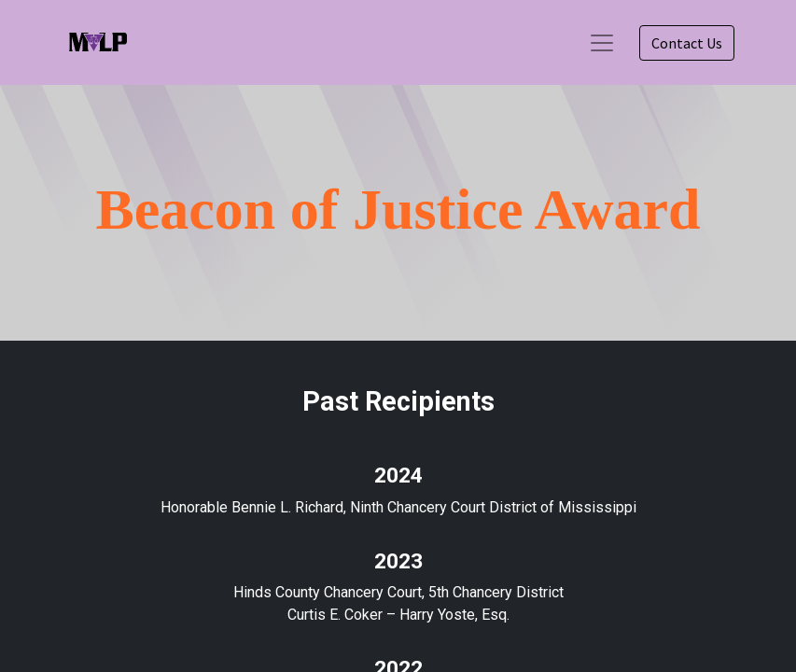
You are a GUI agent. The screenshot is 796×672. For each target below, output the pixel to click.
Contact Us (687, 43)
